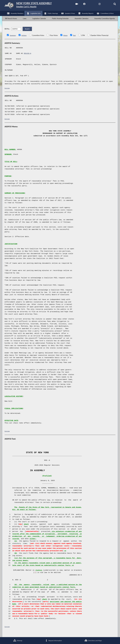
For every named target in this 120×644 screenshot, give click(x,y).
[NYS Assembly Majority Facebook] (81, 5)
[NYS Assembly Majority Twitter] (89, 5)
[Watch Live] (73, 5)
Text (75, 39)
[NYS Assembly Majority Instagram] (97, 5)
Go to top (7, 92)
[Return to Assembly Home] (32, 6)
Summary (13, 39)
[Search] (112, 5)
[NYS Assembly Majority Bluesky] (104, 5)
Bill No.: (7, 32)
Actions (24, 39)
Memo (66, 39)
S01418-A (28, 57)
